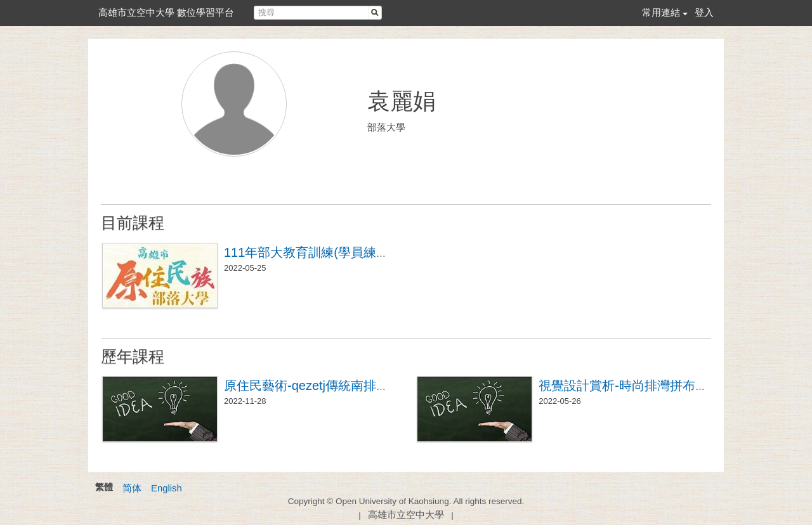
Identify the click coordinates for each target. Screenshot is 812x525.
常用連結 (661, 12)
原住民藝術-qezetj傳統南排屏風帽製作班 (338, 386)
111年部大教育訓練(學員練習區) (315, 252)
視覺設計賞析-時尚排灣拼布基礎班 (636, 386)
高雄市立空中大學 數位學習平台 (166, 12)
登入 (704, 12)
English (167, 488)
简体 (132, 488)
